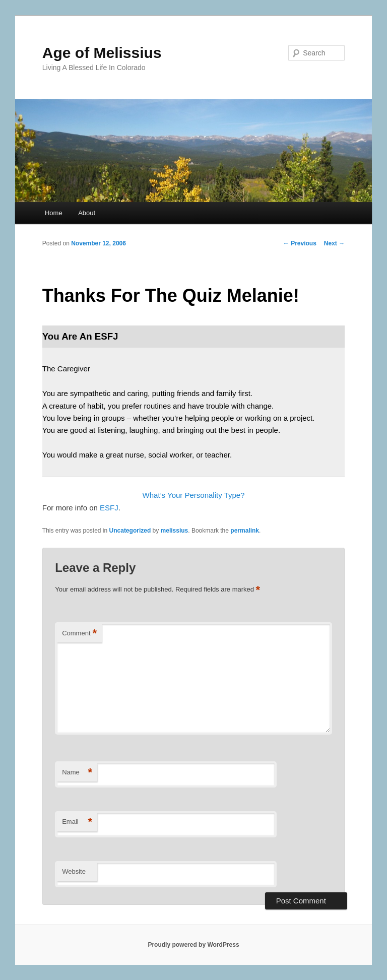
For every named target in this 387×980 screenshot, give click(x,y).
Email (77, 822)
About (87, 213)
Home (54, 213)
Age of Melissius (102, 53)
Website (74, 871)
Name (77, 773)
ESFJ (109, 508)
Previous (300, 243)
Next (334, 243)
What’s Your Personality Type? (194, 495)
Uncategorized (130, 531)
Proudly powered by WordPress (193, 945)
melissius (175, 531)
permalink (245, 531)
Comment (79, 634)
